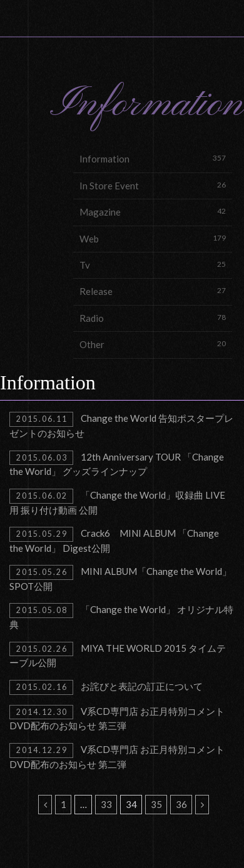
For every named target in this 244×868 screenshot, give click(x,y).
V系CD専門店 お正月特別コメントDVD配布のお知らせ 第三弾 (117, 718)
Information (153, 158)
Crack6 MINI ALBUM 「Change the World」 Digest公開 (114, 540)
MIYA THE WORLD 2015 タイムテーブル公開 (118, 655)
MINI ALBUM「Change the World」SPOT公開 (120, 578)
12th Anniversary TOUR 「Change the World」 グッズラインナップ (117, 464)
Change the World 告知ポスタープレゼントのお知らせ (121, 425)
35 (156, 804)
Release (153, 291)
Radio (153, 318)
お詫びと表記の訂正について (106, 687)
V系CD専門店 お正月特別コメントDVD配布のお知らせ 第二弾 (117, 756)
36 (181, 804)
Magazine (153, 212)
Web (153, 238)
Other (153, 344)
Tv (153, 265)
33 (106, 804)
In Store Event (153, 185)
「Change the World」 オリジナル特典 (121, 616)
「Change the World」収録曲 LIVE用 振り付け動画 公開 (117, 502)
